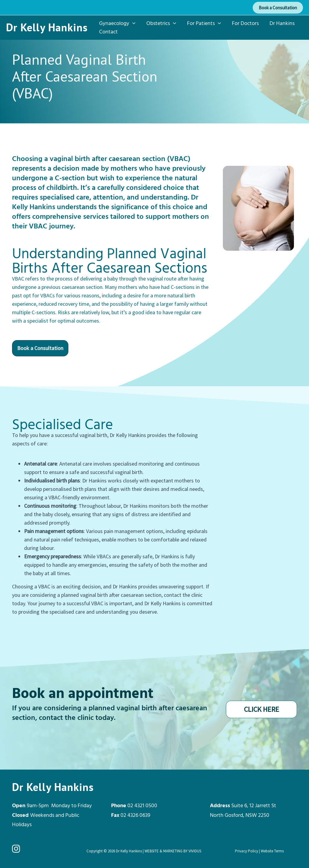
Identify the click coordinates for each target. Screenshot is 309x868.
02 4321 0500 (142, 805)
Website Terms (272, 851)
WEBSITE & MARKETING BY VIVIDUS (173, 851)
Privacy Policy (247, 851)
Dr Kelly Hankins (47, 27)
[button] (278, 8)
